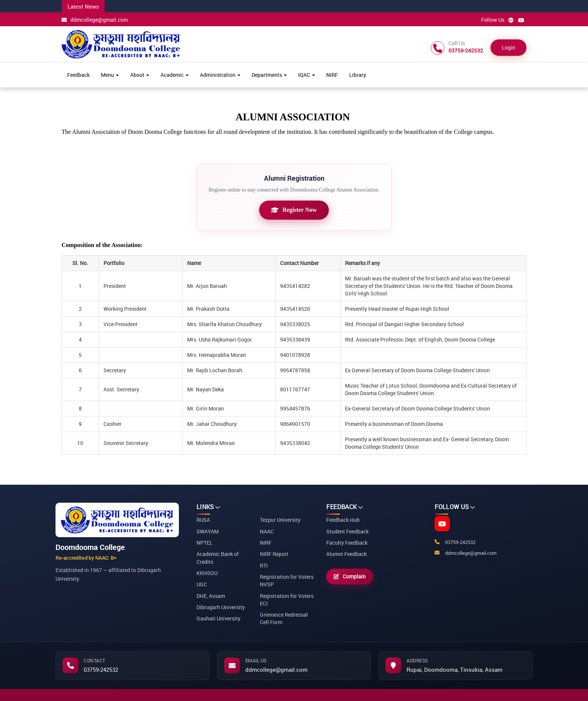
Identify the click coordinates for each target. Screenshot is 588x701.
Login (508, 47)
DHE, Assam (211, 596)
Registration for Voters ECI (287, 600)
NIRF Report (274, 554)
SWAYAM (208, 531)
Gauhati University (218, 618)
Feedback (78, 75)
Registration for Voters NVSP (287, 580)
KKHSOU (207, 573)
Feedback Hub (343, 520)
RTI (264, 565)
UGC (202, 584)
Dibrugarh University (221, 607)
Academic (175, 75)
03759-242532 (101, 670)
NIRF (332, 75)
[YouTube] (442, 524)
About (140, 75)
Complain (350, 576)
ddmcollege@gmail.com (95, 20)
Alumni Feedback (346, 554)
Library (358, 75)
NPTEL (205, 543)
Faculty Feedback (347, 543)
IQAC (307, 75)
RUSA (203, 520)
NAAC (267, 531)
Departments (269, 75)
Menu (110, 75)
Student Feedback (347, 531)
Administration (220, 75)
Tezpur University (280, 520)
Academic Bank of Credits (218, 558)
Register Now (294, 210)
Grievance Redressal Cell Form (284, 618)
